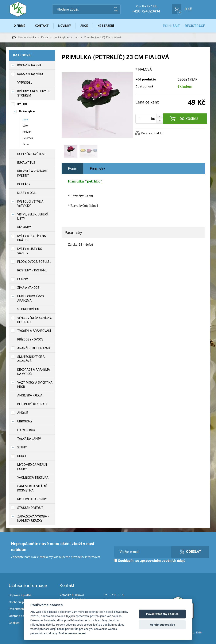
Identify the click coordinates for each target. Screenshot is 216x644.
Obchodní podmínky (22, 602)
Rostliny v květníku (32, 270)
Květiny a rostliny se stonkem (34, 93)
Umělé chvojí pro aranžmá (31, 298)
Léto (25, 126)
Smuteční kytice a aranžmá (31, 359)
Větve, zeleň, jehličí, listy (33, 216)
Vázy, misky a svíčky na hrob (35, 385)
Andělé (23, 413)
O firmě (20, 26)
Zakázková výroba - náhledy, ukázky (33, 519)
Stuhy (22, 447)
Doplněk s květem (31, 154)
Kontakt (42, 26)
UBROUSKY (25, 421)
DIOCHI (22, 456)
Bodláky (24, 184)
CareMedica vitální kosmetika (32, 488)
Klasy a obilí (27, 193)
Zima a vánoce (28, 288)
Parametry (97, 168)
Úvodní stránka (24, 37)
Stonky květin (28, 309)
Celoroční (28, 138)
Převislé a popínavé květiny (32, 173)
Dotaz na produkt (152, 133)
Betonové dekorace (33, 404)
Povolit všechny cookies (162, 614)
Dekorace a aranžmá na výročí (34, 372)
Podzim (27, 132)
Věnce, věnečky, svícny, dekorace (35, 320)
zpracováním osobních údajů (163, 561)
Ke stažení (106, 26)
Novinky (65, 26)
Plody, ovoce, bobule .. (34, 262)
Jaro (76, 37)
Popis (72, 168)
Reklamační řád (19, 609)
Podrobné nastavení (72, 633)
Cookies (14, 623)
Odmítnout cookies (162, 625)
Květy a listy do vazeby (30, 251)
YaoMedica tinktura (33, 478)
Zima (26, 144)
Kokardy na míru (30, 74)
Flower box (26, 430)
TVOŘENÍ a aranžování (34, 331)
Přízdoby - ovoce (30, 339)
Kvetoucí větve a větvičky (30, 204)
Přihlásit (171, 26)
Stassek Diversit (30, 508)
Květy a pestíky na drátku (32, 238)
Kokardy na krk (29, 65)
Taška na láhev (29, 439)
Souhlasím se (150, 561)
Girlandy (24, 227)
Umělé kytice (61, 37)
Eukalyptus (26, 163)
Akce (84, 26)
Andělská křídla (30, 395)
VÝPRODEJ (25, 83)
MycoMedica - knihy (32, 499)
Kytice (45, 37)
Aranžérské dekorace (34, 348)
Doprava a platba (20, 595)
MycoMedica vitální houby (32, 467)
